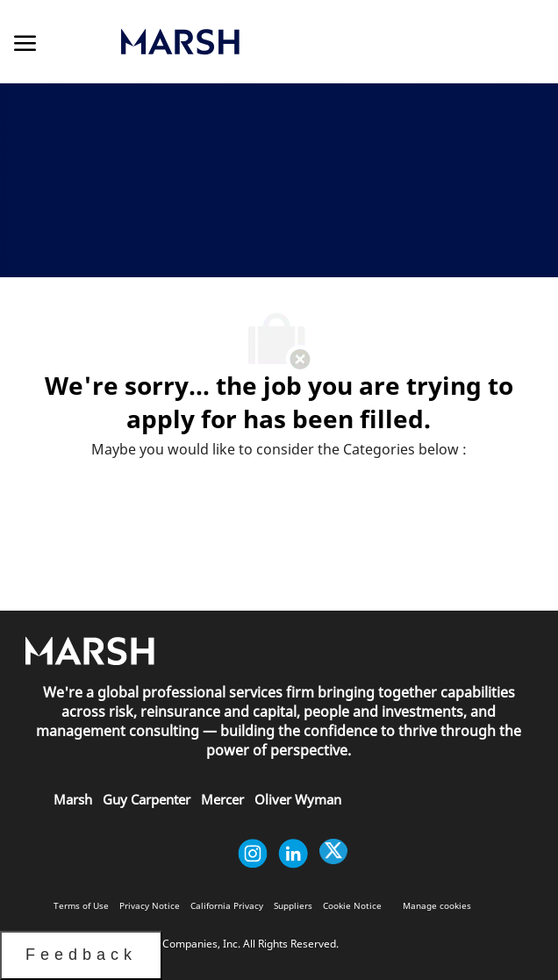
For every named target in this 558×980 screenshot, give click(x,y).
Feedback (81, 955)
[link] (265, 42)
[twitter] (333, 854)
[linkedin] (293, 854)
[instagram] (253, 854)
